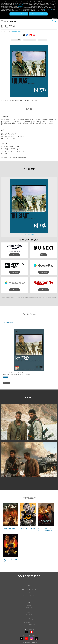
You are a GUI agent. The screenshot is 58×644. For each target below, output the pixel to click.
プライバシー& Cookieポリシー (22, 5)
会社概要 (29, 589)
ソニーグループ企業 (48, 9)
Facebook (27, 20)
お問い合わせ (29, 597)
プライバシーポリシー (29, 637)
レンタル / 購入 (14, 238)
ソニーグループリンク (29, 606)
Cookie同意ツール (29, 640)
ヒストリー (29, 593)
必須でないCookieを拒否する (38, 14)
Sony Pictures (38, 9)
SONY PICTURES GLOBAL (29, 608)
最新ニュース (29, 591)
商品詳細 (7, 366)
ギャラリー (42, 23)
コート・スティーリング (28, 512)
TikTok (37, 623)
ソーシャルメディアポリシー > (29, 632)
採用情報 (29, 595)
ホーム (29, 565)
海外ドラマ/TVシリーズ (29, 578)
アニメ (29, 580)
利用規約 (29, 638)
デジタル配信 (16, 23)
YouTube (31, 20)
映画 (29, 569)
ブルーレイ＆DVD (30, 23)
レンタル (43, 238)
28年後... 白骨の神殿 (9, 512)
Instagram (34, 20)
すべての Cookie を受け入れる (19, 14)
